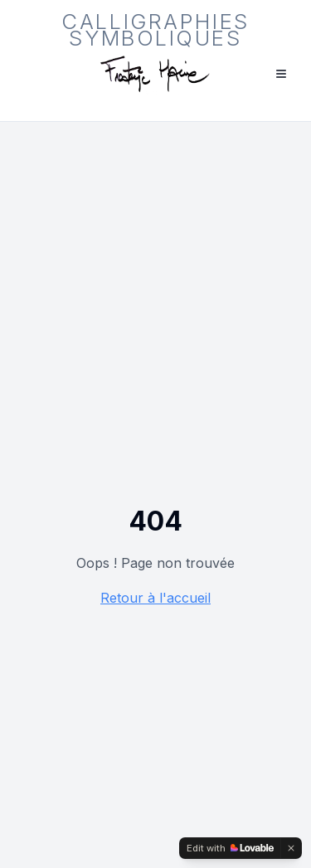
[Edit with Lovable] (230, 848)
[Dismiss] (291, 848)
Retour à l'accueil (155, 598)
